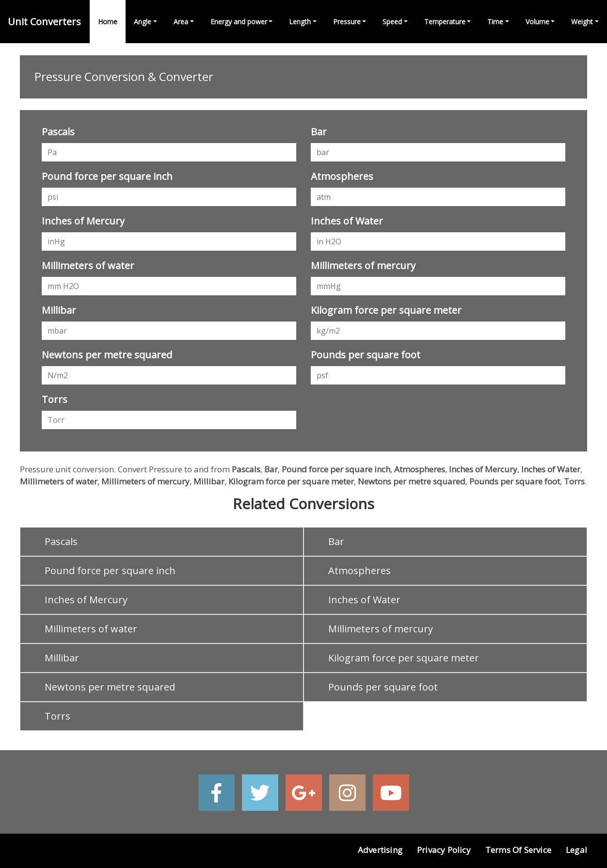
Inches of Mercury (83, 221)
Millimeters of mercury (363, 265)
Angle (143, 22)
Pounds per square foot (366, 355)
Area (181, 22)
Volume (537, 22)
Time (495, 22)
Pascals (58, 132)
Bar (319, 132)
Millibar (59, 310)
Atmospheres (342, 176)
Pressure (347, 22)
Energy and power (239, 22)
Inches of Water (347, 221)
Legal (576, 850)
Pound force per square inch (107, 176)
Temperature (445, 22)
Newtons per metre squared (107, 355)
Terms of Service (518, 850)
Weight (582, 22)
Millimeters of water (88, 265)
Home (108, 22)
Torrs (55, 399)
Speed (392, 22)
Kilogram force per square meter (386, 310)
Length (300, 22)
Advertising (380, 850)
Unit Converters (44, 22)
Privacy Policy (444, 850)
